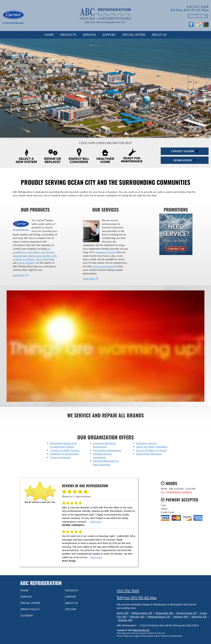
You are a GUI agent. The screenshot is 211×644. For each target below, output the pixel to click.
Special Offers (134, 35)
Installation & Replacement (64, 454)
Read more (96, 522)
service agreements (103, 266)
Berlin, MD (123, 613)
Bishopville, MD (164, 613)
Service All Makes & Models (151, 450)
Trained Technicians (60, 457)
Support (109, 35)
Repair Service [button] (185, 160)
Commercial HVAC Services (65, 450)
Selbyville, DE (199, 617)
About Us (159, 35)
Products (68, 35)
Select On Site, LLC (141, 630)
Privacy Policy (37, 611)
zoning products (26, 263)
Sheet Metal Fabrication (149, 454)
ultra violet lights (45, 259)
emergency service (106, 252)
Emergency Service (146, 443)
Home (49, 35)
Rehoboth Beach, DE (159, 617)
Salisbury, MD (181, 617)
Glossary (33, 618)
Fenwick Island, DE (187, 613)
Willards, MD (125, 620)
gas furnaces (48, 252)
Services (89, 35)
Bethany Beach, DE (142, 613)
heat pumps (34, 252)
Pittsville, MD (137, 617)
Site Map (76, 611)
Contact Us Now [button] (198, 16)
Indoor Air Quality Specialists (152, 447)
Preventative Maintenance (107, 450)
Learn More (20, 275)
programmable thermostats (27, 256)
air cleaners (29, 259)
